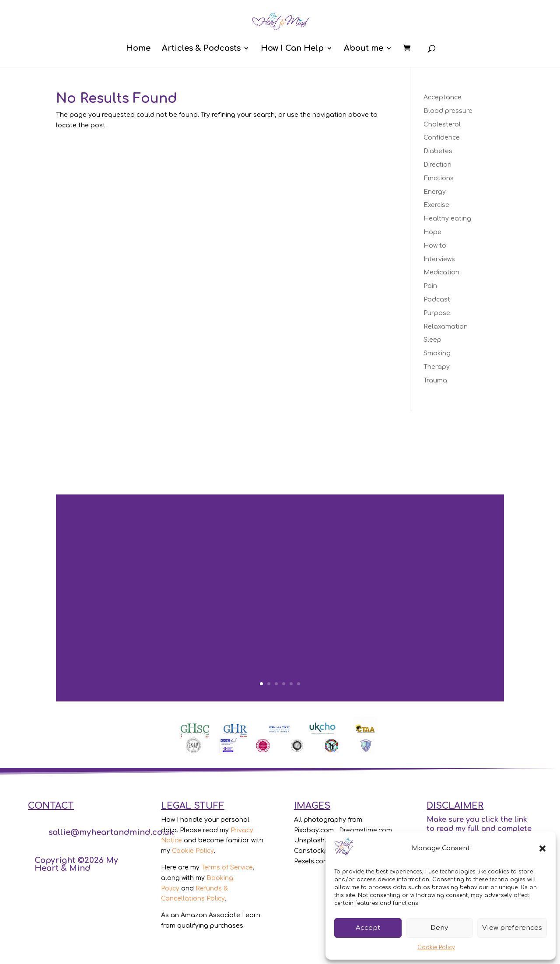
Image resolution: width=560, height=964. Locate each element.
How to (435, 246)
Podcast (437, 300)
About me (364, 49)
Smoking (437, 353)
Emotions (439, 178)
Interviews (439, 259)
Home (138, 49)
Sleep (432, 340)
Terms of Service (227, 868)
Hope (432, 232)
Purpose (437, 313)
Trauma (435, 380)
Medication (441, 272)
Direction (437, 165)
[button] (542, 848)
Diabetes (438, 151)
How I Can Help (292, 49)
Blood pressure (448, 111)
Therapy (437, 367)
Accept (368, 928)
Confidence (442, 138)
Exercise (436, 205)
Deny (439, 928)
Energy (435, 192)
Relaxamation (446, 327)
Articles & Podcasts (201, 49)
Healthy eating (447, 219)
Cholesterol (442, 124)
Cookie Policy (436, 947)
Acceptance (443, 97)
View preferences (512, 928)
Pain (430, 286)
